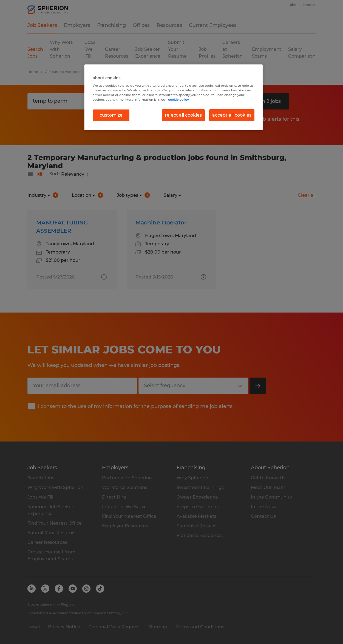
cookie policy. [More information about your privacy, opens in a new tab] (179, 100)
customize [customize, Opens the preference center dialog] (111, 115)
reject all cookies (183, 115)
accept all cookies (232, 115)
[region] (174, 97)
